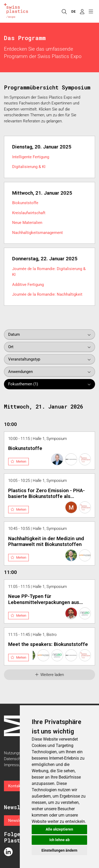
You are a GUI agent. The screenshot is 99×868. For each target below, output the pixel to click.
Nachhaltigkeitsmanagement (37, 233)
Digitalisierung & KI (29, 167)
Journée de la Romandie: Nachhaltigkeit (47, 294)
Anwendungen (20, 372)
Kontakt (15, 786)
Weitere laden (50, 675)
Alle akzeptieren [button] (59, 829)
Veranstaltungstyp (24, 359)
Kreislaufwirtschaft (29, 213)
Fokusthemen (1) (23, 384)
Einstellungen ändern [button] (59, 850)
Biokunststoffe (25, 203)
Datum (14, 334)
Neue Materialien (27, 223)
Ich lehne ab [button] (60, 840)
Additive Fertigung (28, 285)
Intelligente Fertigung (31, 157)
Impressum (14, 765)
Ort (11, 347)
